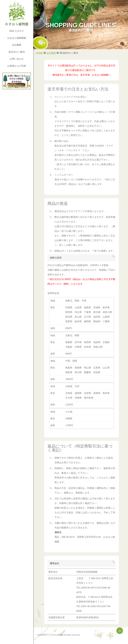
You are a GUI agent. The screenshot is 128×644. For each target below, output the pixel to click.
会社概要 (17, 45)
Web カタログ (17, 31)
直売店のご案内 (17, 52)
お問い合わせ (17, 59)
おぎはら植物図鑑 (17, 38)
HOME (39, 53)
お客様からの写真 (17, 66)
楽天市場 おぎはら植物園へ (95, 75)
